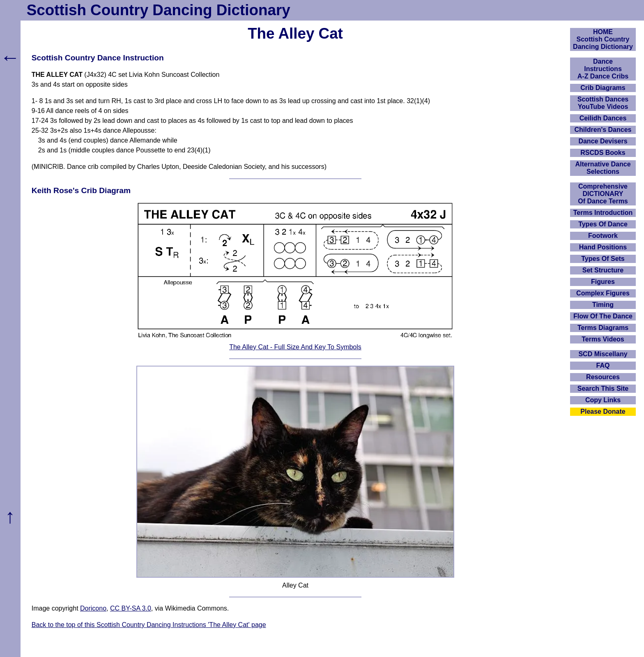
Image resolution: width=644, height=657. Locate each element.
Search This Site (603, 388)
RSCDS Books (603, 153)
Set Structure (603, 270)
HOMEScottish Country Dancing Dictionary (603, 39)
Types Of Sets (603, 259)
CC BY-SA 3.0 (131, 608)
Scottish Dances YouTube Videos (603, 103)
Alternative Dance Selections (603, 168)
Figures (603, 282)
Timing (603, 305)
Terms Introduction (603, 213)
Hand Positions (603, 247)
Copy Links (603, 400)
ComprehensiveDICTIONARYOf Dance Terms (603, 194)
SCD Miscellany (603, 354)
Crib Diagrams (603, 88)
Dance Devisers (603, 141)
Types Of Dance (603, 224)
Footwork (603, 236)
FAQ (603, 365)
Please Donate (603, 411)
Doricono (93, 608)
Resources (603, 377)
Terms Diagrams (603, 328)
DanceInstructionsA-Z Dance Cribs (603, 69)
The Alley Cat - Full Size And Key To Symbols (295, 347)
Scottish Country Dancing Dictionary (159, 10)
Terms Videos (603, 339)
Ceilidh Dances (603, 118)
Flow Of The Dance (603, 316)
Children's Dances (603, 130)
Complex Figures (603, 293)
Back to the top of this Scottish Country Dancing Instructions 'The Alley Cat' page (149, 625)
